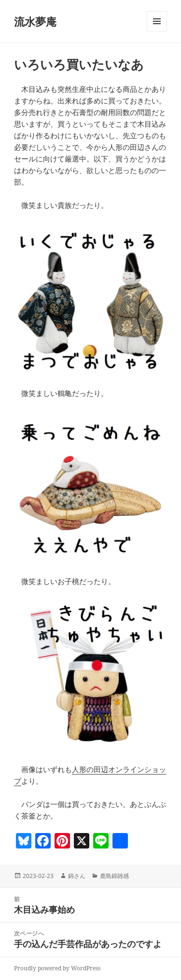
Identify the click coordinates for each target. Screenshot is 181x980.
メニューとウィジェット (157, 31)
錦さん (77, 876)
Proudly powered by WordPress (57, 968)
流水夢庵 (35, 21)
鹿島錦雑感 (114, 876)
